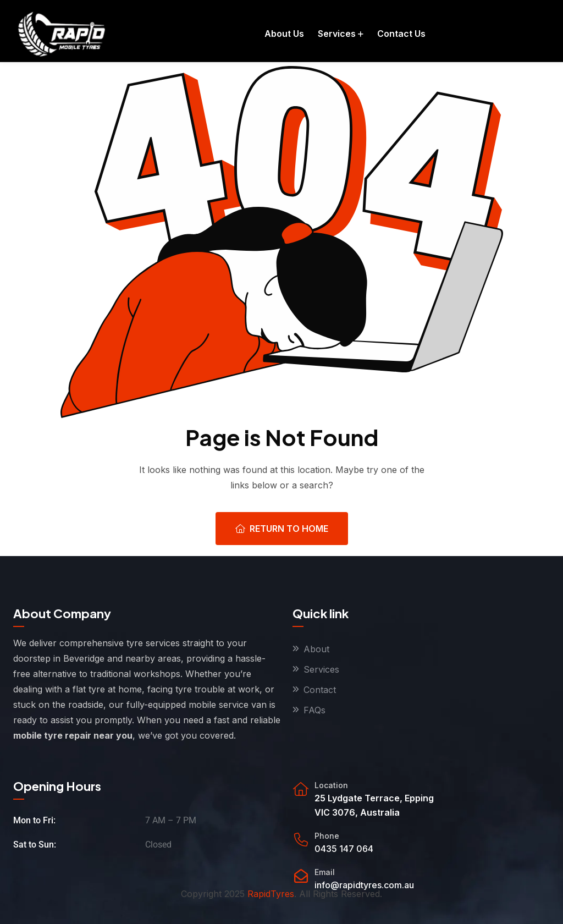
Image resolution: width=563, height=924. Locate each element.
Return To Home (282, 529)
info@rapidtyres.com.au (364, 885)
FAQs (314, 710)
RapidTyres (271, 894)
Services (321, 669)
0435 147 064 (344, 849)
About (316, 649)
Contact (320, 690)
